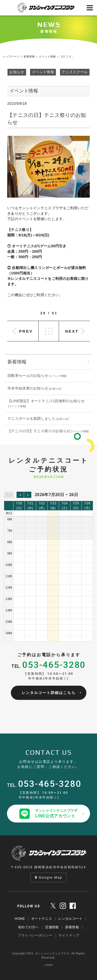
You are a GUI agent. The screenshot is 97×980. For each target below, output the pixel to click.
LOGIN (48, 965)
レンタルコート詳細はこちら (49, 693)
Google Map (49, 877)
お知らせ (17, 72)
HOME (20, 919)
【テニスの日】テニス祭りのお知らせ (39, 431)
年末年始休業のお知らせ (28, 388)
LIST (49, 331)
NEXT (72, 331)
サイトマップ (69, 935)
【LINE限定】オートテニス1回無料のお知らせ (46, 401)
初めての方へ (28, 927)
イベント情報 (43, 72)
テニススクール (75, 72)
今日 (9, 495)
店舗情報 (52, 927)
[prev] (20, 495)
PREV (26, 331)
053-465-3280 (54, 664)
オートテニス (42, 919)
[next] (28, 495)
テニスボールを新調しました (32, 418)
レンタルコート (70, 919)
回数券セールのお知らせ (28, 376)
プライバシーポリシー (35, 935)
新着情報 (72, 927)
